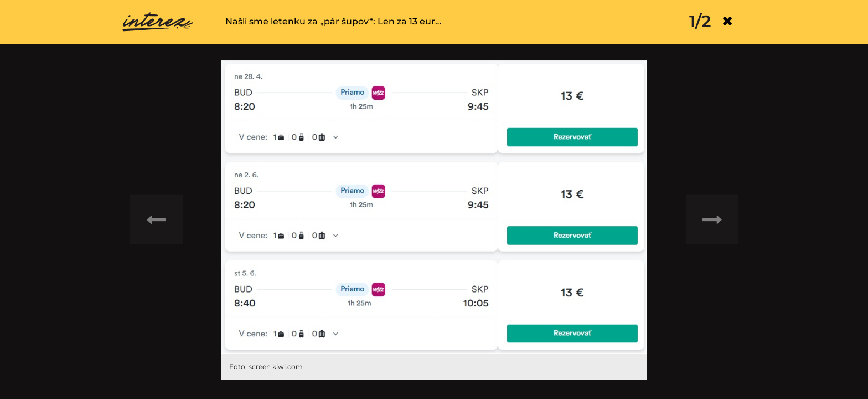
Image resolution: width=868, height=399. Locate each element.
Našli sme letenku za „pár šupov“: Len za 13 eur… (333, 21)
